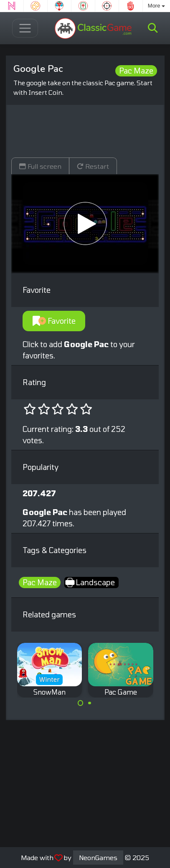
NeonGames (98, 857)
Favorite (54, 321)
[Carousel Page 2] (90, 703)
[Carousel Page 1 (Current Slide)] (81, 703)
